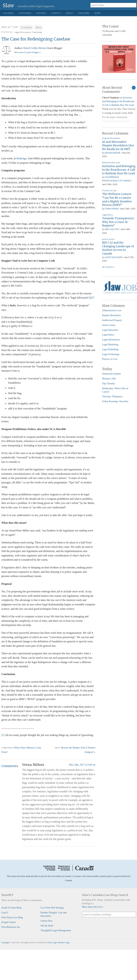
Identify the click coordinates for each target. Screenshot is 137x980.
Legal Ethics (107, 215)
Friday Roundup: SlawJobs (115, 401)
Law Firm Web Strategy (52, 908)
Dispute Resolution (111, 138)
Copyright (5, 943)
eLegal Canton (8, 922)
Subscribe (84, 13)
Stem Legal (53, 943)
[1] (89, 298)
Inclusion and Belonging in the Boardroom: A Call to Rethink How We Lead (118, 101)
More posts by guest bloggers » (28, 52)
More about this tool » (93, 907)
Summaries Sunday (112, 374)
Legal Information (111, 340)
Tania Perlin (112, 209)
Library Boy (46, 921)
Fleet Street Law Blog (12, 917)
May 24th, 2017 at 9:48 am (82, 765)
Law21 (5, 912)
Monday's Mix (109, 379)
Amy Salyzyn (112, 229)
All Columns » (108, 267)
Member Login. (64, 943)
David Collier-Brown (35, 48)
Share (38, 27)
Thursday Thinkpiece (112, 396)
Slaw (8, 5)
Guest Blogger (114, 257)
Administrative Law (111, 162)
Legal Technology (111, 354)
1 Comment (26, 27)
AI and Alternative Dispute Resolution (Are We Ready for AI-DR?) (118, 145)
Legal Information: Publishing (28, 32)
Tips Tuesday (109, 383)
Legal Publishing (110, 349)
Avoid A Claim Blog (11, 908)
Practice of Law (109, 190)
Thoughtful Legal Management (56, 930)
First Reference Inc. (11, 927)
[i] (92, 298)
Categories (25, 13)
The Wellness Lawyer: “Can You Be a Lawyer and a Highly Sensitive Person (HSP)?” (117, 199)
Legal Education (110, 330)
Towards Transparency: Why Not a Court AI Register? (118, 222)
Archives (41, 13)
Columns (8, 13)
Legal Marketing (110, 344)
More (98, 13)
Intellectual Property (112, 320)
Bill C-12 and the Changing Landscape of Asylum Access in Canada (118, 248)
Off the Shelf (47, 926)
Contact (56, 13)
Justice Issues (108, 239)
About (70, 13)
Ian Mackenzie (113, 153)
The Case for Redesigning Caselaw (36, 39)
